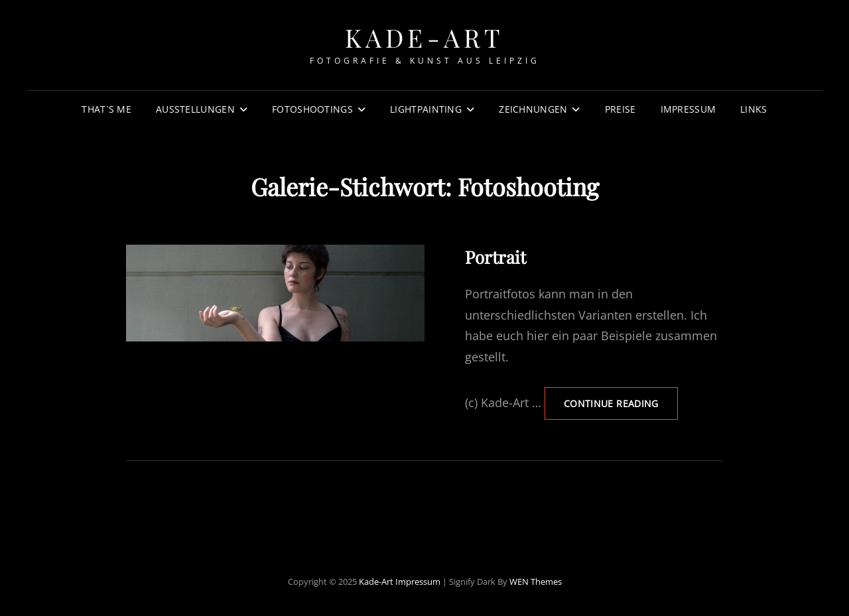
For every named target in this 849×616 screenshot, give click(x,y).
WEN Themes (536, 582)
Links (753, 109)
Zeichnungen (533, 109)
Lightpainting (426, 109)
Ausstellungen (195, 109)
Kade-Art (425, 37)
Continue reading (621, 403)
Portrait (495, 257)
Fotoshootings (312, 109)
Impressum (688, 109)
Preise (620, 109)
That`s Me (106, 109)
